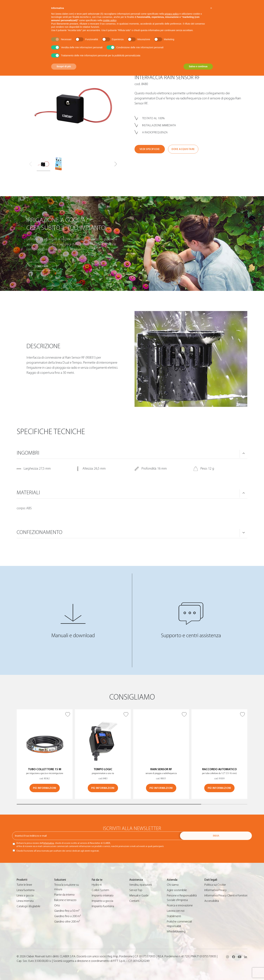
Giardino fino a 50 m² (67, 911)
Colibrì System (100, 890)
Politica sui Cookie (215, 885)
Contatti (134, 901)
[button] (116, 164)
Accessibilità (212, 901)
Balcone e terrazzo (65, 900)
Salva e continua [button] (198, 66)
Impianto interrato (103, 896)
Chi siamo (173, 885)
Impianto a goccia (102, 901)
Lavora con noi (176, 911)
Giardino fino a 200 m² (68, 916)
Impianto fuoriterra (103, 906)
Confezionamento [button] (39, 532)
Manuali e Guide (139, 896)
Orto (57, 905)
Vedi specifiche (150, 149)
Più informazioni (45, 788)
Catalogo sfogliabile (28, 906)
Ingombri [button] (28, 453)
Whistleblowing (176, 931)
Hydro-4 (97, 885)
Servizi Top (136, 890)
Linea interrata (25, 901)
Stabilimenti (174, 916)
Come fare (42, 266)
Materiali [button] (28, 493)
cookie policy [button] (110, 20)
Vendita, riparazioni (141, 885)
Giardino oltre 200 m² (67, 922)
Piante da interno (64, 895)
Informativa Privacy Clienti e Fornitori (226, 896)
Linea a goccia (25, 896)
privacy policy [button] (172, 14)
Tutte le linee (24, 885)
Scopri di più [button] (64, 66)
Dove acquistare (183, 149)
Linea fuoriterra (26, 890)
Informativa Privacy (216, 890)
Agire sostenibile (177, 890)
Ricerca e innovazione (180, 905)
